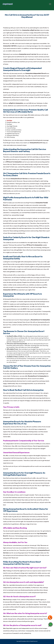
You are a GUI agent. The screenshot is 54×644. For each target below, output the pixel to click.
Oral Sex (9, 121)
